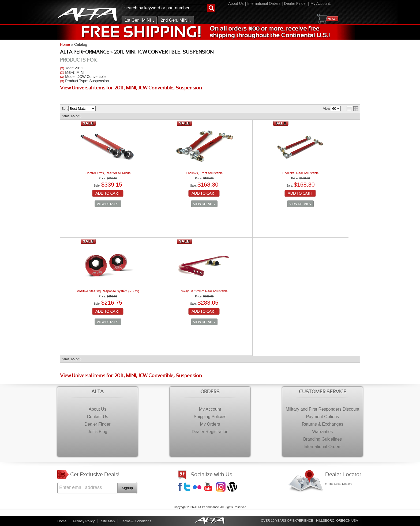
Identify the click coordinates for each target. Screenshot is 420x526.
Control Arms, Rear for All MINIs (108, 173)
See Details (108, 204)
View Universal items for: (131, 88)
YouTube (210, 487)
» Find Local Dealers (339, 484)
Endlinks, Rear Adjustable (300, 173)
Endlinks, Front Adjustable (204, 173)
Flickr (198, 487)
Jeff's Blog (233, 487)
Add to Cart (108, 194)
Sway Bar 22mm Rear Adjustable (204, 291)
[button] (168, 8)
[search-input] (164, 8)
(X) (62, 68)
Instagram (221, 487)
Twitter (188, 487)
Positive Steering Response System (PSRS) (108, 291)
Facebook (181, 487)
